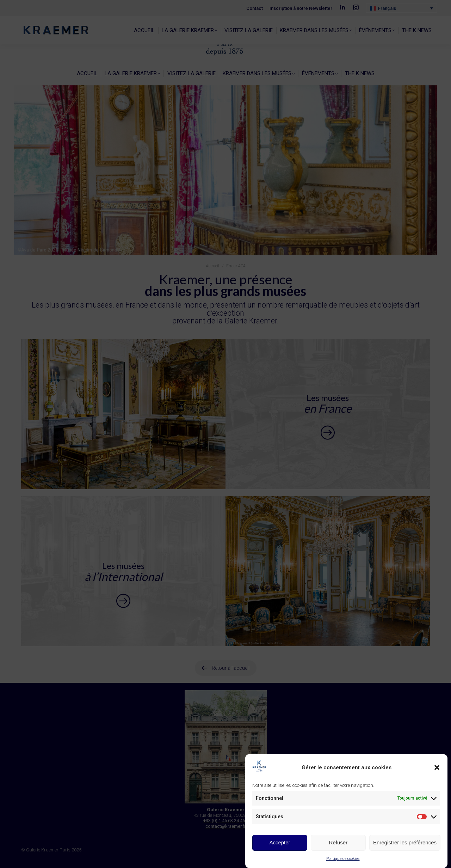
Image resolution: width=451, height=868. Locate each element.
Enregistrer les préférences (405, 843)
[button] (437, 768)
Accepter (280, 843)
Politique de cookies (343, 859)
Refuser (338, 843)
